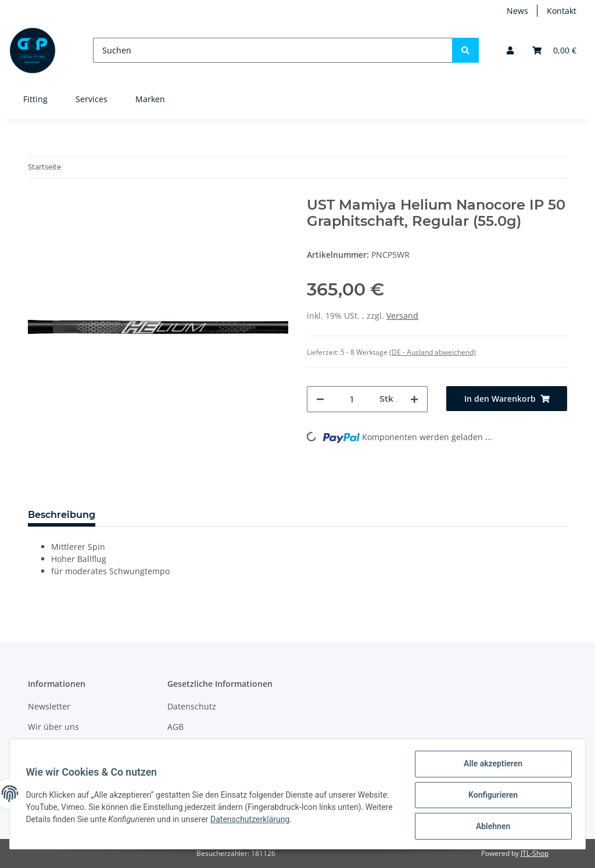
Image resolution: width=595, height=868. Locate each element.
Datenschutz (192, 706)
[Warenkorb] (554, 50)
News (517, 11)
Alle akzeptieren (490, 766)
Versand (402, 316)
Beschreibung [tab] (62, 515)
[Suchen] (273, 50)
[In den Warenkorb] (507, 399)
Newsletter (49, 706)
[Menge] (352, 399)
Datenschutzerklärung (309, 821)
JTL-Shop (535, 853)
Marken (150, 99)
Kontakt (562, 11)
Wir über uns (53, 727)
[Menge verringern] (320, 399)
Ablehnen (490, 827)
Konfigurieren (490, 797)
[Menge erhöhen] (414, 399)
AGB (175, 727)
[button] (510, 50)
